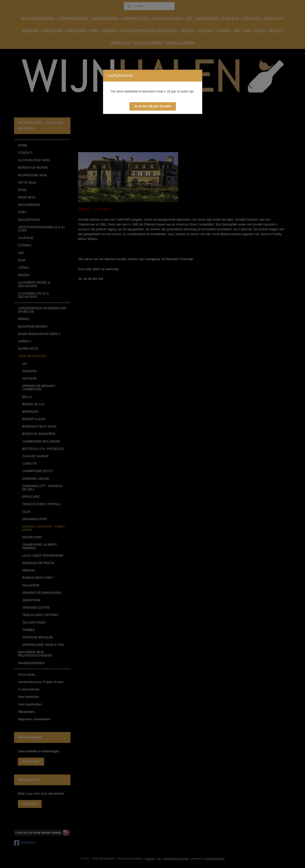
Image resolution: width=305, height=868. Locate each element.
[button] (152, 106)
